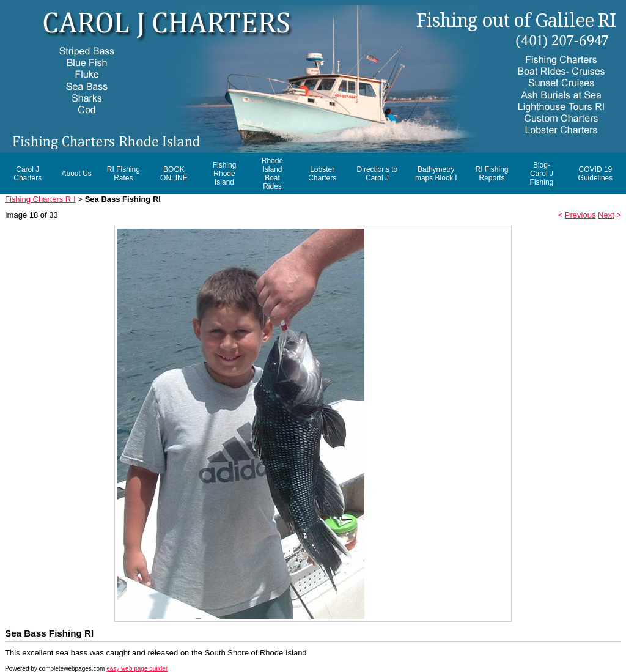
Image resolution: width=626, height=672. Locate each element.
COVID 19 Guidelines (596, 174)
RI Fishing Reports (492, 174)
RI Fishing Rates (123, 174)
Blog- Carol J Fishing (542, 174)
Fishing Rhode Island (225, 174)
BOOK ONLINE (174, 174)
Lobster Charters (322, 174)
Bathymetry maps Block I (436, 174)
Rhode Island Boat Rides (272, 174)
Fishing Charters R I (40, 199)
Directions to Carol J (377, 174)
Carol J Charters (28, 174)
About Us (76, 174)
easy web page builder (137, 669)
